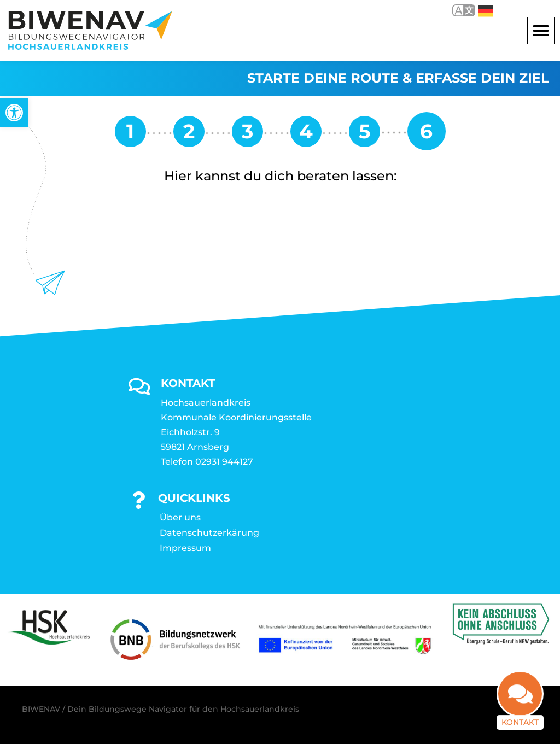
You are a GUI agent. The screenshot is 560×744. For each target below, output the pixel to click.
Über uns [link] (180, 517)
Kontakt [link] (520, 719)
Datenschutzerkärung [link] (209, 533)
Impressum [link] (185, 548)
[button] (541, 31)
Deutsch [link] (486, 11)
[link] (14, 113)
